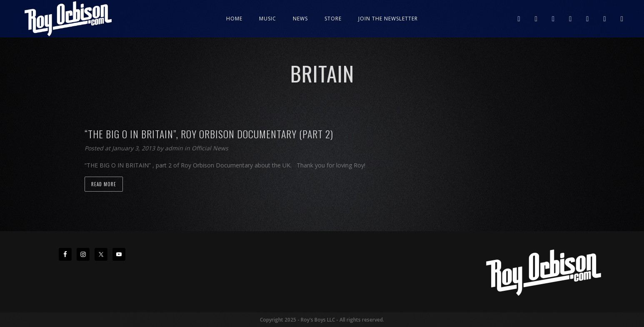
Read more (104, 184)
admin (175, 148)
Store (333, 19)
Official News (210, 148)
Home (234, 19)
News (300, 19)
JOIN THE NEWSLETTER (388, 19)
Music (268, 19)
